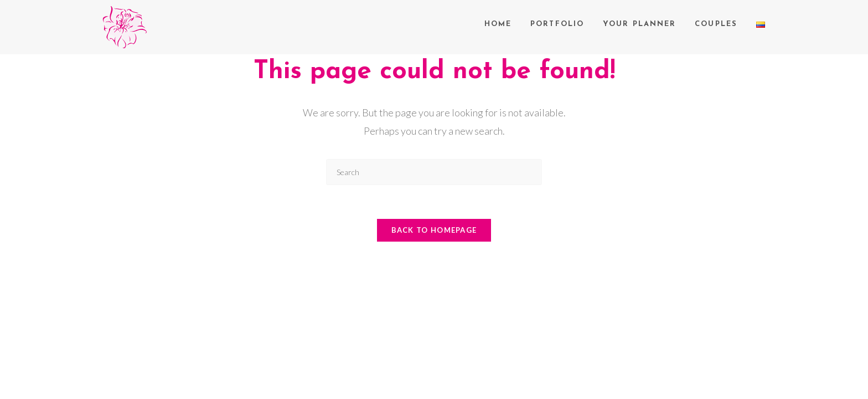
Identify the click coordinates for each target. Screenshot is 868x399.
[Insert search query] (434, 172)
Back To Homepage (434, 230)
